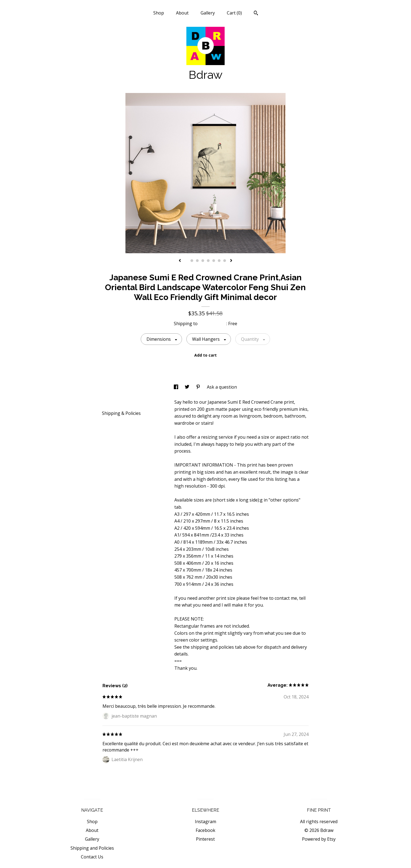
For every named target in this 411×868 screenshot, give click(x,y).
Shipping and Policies (92, 848)
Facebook (205, 830)
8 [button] (225, 261)
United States (212, 324)
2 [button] (192, 261)
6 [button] (214, 261)
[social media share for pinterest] (199, 387)
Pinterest (205, 839)
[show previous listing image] (180, 261)
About (182, 13)
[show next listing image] (231, 261)
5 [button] (208, 261)
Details (111, 402)
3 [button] (197, 261)
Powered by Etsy (319, 839)
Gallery (208, 13)
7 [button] (219, 261)
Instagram (205, 822)
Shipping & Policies (121, 413)
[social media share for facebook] (177, 387)
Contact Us (92, 857)
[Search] (256, 14)
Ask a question (222, 387)
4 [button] (203, 261)
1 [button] (186, 261)
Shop (159, 13)
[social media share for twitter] (188, 387)
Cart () (234, 13)
